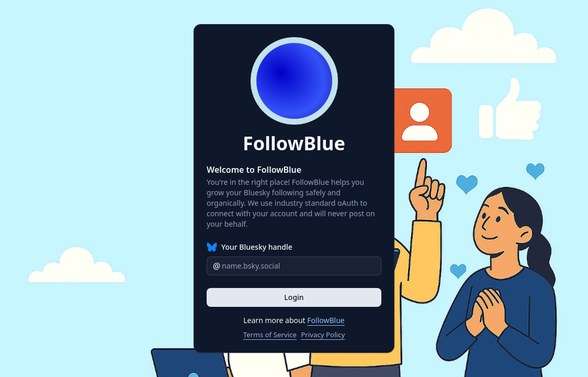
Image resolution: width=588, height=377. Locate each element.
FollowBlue (326, 320)
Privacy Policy (323, 335)
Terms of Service (270, 335)
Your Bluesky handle (257, 247)
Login (294, 297)
